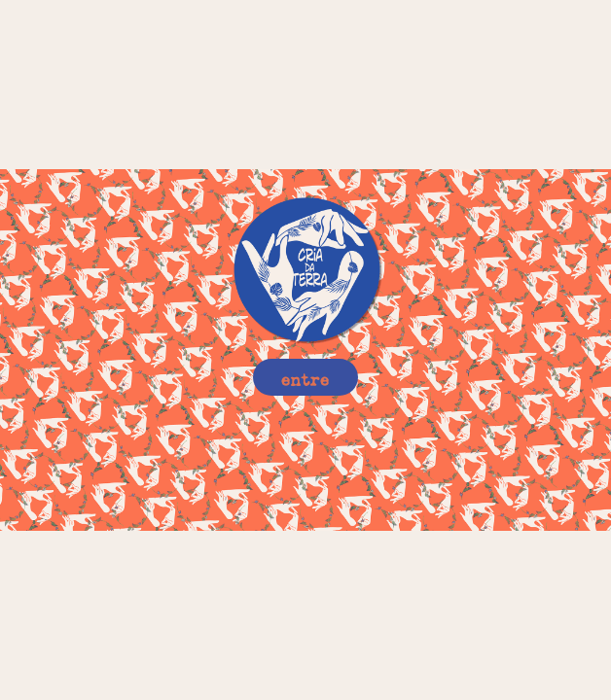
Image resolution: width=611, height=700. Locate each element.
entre (305, 377)
